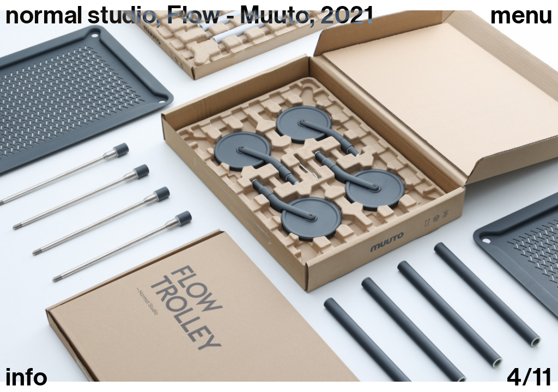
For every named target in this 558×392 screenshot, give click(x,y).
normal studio (81, 15)
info (27, 378)
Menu (521, 16)
